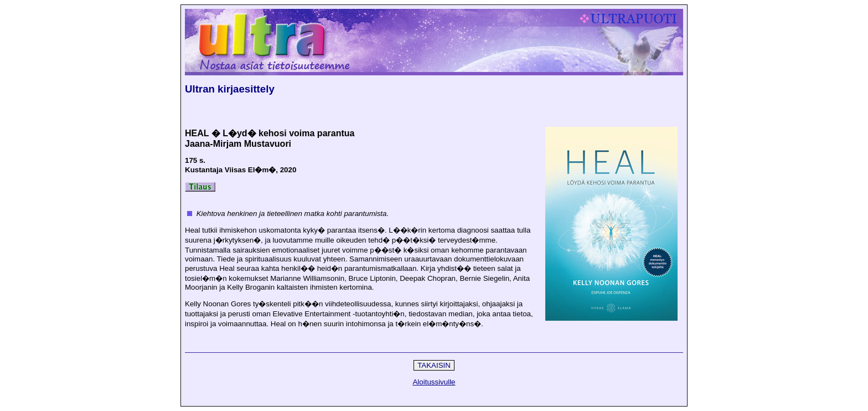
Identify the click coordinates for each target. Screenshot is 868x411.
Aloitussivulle (434, 382)
